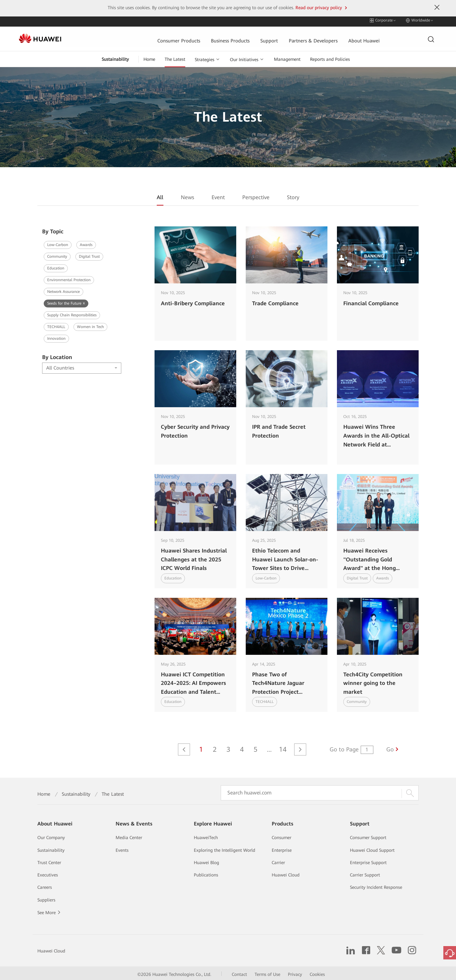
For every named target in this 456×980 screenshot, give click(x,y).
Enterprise (282, 848)
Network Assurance (63, 289)
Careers (45, 885)
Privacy (295, 972)
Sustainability (115, 57)
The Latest (175, 57)
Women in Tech (90, 325)
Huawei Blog (206, 860)
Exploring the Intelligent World (225, 848)
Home (149, 57)
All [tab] (160, 195)
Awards (86, 243)
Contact (239, 972)
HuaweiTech (206, 835)
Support (228, 37)
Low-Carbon (58, 243)
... (269, 747)
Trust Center (49, 860)
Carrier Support (365, 873)
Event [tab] (218, 195)
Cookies (317, 972)
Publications (206, 873)
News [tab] (187, 195)
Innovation (56, 336)
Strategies (205, 57)
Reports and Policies (330, 57)
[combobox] (82, 366)
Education (56, 266)
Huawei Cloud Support (372, 848)
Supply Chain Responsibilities (72, 313)
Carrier (278, 860)
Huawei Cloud (286, 873)
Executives (48, 873)
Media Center (129, 835)
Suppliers (46, 898)
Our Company (51, 835)
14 (283, 747)
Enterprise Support (368, 860)
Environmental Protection (69, 278)
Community (57, 254)
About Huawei (324, 37)
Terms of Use (267, 972)
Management (287, 57)
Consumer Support (368, 835)
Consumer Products (137, 37)
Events (122, 848)
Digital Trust (89, 254)
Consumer (282, 835)
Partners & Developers (273, 37)
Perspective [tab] (256, 195)
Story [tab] (293, 195)
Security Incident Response (376, 885)
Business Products (189, 37)
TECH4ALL (56, 325)
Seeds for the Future (66, 301)
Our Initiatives (244, 57)
